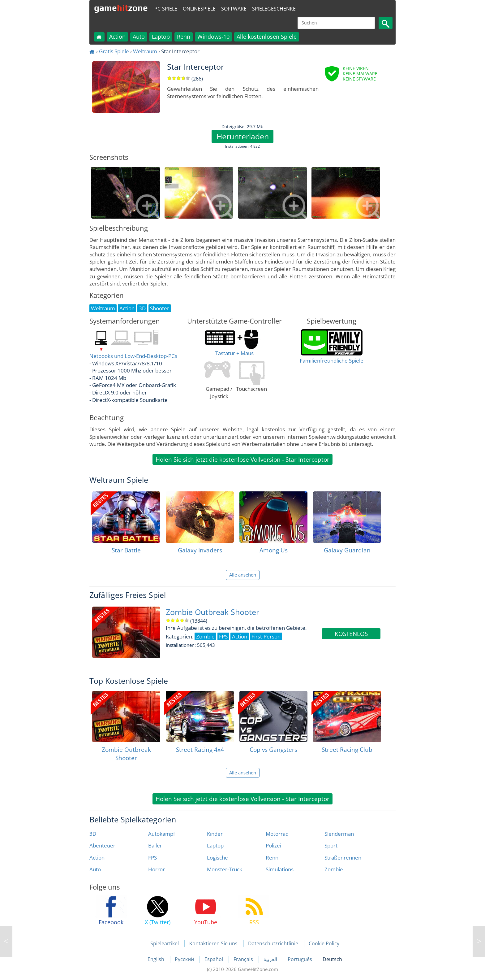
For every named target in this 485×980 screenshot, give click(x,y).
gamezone (121, 8)
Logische (217, 858)
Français (244, 959)
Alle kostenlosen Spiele (267, 37)
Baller (155, 845)
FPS (152, 858)
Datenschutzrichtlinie (273, 943)
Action (117, 37)
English (157, 959)
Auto (139, 37)
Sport (331, 845)
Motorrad (277, 834)
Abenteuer (102, 845)
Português (300, 959)
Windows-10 (213, 37)
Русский (185, 959)
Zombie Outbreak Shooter (212, 612)
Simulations (280, 869)
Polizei (273, 845)
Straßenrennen (343, 858)
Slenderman (339, 834)
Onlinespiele (199, 9)
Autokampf (162, 834)
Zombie (334, 869)
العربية (271, 959)
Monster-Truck (225, 869)
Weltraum (145, 51)
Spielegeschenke (274, 9)
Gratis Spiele (114, 51)
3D (93, 834)
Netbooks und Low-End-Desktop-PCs (133, 356)
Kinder (215, 834)
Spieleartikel (165, 943)
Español (214, 959)
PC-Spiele (166, 9)
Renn (184, 37)
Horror (157, 869)
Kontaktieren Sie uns (213, 943)
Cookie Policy (324, 943)
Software (234, 9)
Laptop (161, 37)
